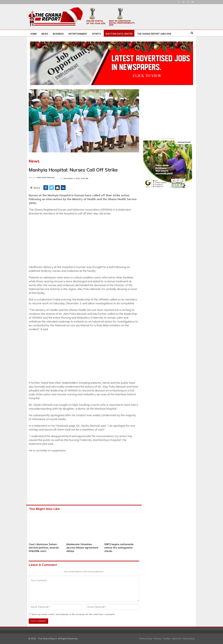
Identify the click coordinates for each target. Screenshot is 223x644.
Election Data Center (119, 34)
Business (58, 34)
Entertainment (78, 34)
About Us (177, 639)
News (45, 34)
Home (34, 34)
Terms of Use (146, 639)
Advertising (189, 639)
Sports (97, 34)
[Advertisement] (84, 241)
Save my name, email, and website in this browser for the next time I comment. (73, 614)
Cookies (167, 639)
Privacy (157, 639)
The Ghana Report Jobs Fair (154, 34)
